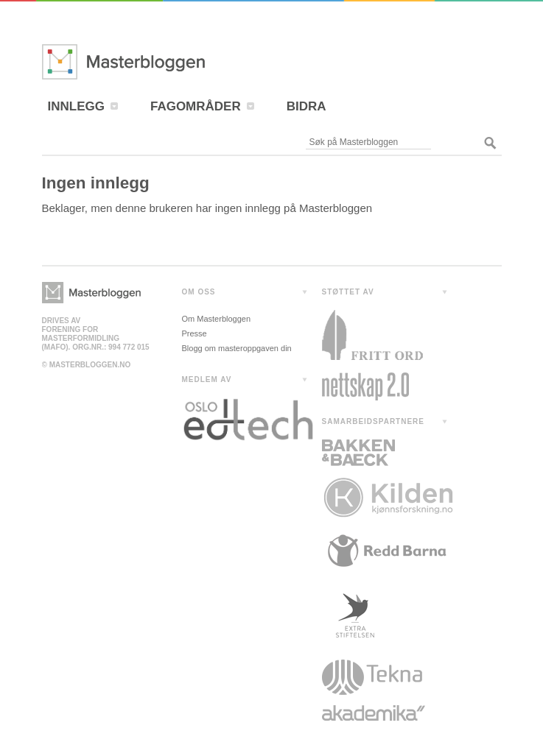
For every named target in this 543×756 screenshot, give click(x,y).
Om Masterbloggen (217, 319)
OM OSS (199, 292)
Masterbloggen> (91, 293)
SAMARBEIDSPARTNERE (374, 421)
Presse (195, 333)
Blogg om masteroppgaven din (237, 348)
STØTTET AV (348, 292)
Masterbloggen (167, 62)
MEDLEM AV (207, 379)
